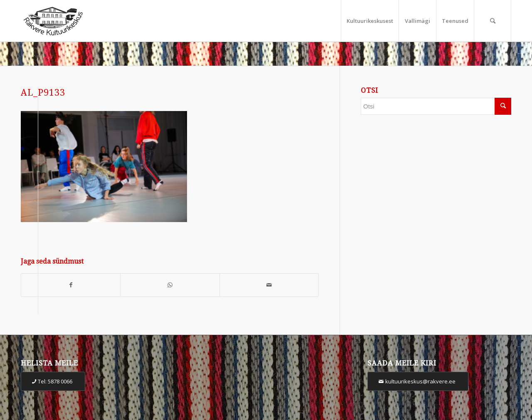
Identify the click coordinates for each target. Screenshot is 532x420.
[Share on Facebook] (71, 285)
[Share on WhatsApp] (170, 285)
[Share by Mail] (269, 285)
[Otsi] (493, 21)
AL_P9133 (43, 93)
